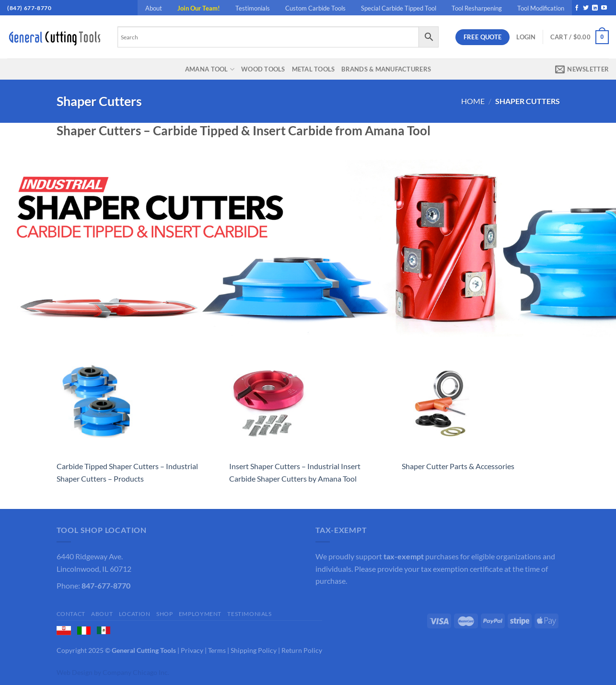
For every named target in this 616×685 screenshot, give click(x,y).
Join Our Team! (199, 8)
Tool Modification (541, 8)
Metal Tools (314, 69)
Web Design (75, 672)
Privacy (192, 650)
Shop (164, 614)
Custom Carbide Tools (315, 8)
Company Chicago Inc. (136, 672)
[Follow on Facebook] (577, 8)
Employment (200, 614)
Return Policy (302, 650)
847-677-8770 (106, 585)
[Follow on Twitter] (586, 8)
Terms (217, 650)
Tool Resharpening (477, 8)
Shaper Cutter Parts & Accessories (458, 466)
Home (473, 101)
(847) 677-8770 (29, 8)
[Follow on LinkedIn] (595, 8)
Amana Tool (210, 69)
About (154, 8)
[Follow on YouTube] (604, 8)
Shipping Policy (254, 650)
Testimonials (253, 8)
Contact (71, 614)
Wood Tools (263, 69)
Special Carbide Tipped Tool (399, 8)
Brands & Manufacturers (386, 69)
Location (135, 614)
